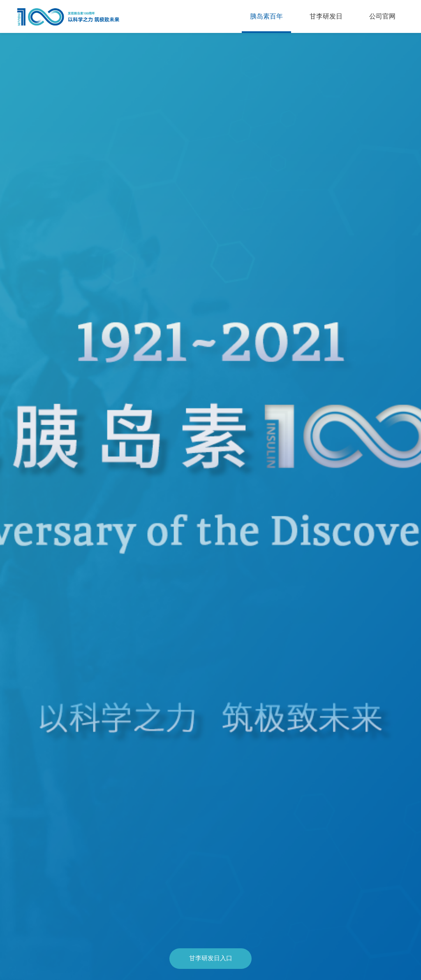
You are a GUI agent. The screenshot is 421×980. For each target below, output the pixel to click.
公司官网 (382, 16)
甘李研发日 (326, 16)
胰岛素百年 (266, 16)
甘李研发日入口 (211, 958)
